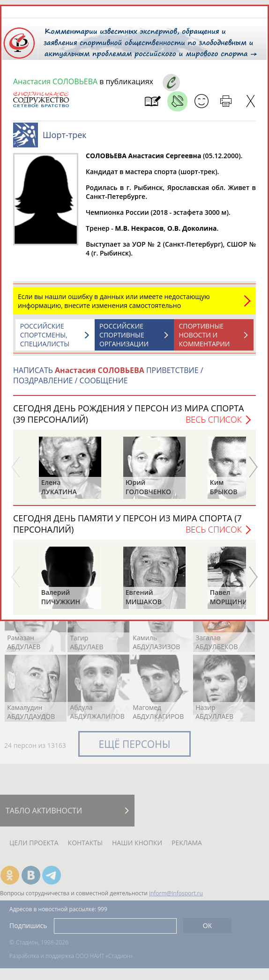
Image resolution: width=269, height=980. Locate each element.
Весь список (214, 419)
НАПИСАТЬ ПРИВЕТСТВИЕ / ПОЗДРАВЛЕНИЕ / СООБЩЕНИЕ (108, 375)
